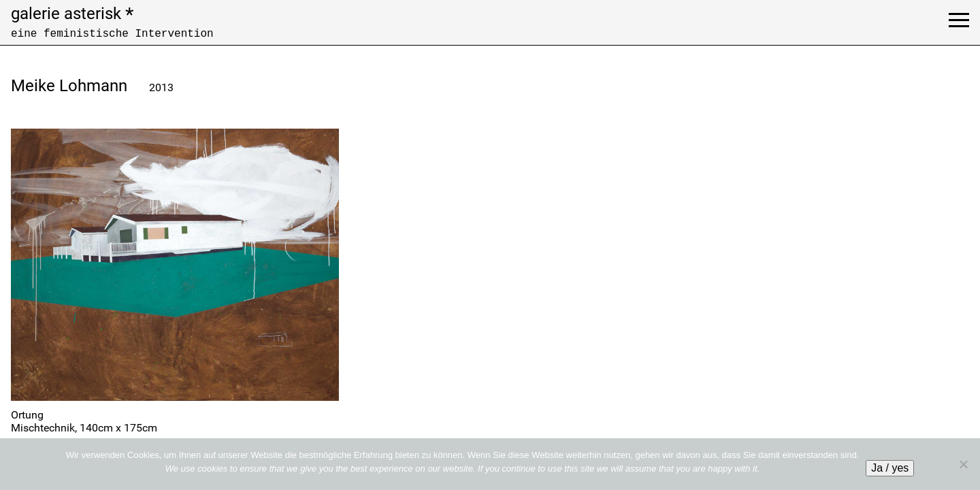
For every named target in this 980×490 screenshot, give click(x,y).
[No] (963, 464)
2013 (161, 87)
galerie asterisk (72, 14)
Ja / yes (890, 468)
